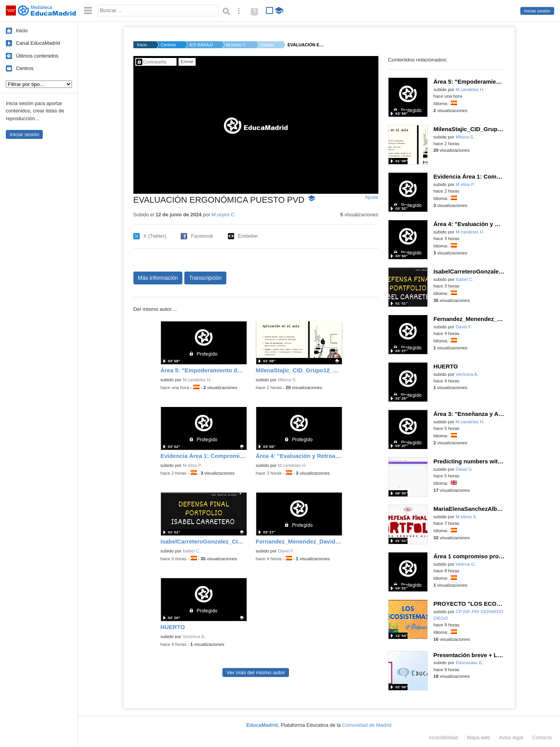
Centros (25, 68)
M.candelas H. (197, 380)
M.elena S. (466, 517)
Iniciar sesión (537, 11)
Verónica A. (194, 637)
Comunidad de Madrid (367, 725)
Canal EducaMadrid (38, 43)
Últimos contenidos (37, 56)
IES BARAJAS (201, 45)
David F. (286, 551)
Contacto (542, 737)
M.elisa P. (192, 465)
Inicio (22, 31)
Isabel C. (192, 551)
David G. (465, 469)
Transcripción (205, 278)
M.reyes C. (237, 45)
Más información (158, 278)
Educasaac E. (470, 663)
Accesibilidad (443, 737)
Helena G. (466, 564)
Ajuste (371, 197)
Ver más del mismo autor (255, 672)
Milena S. (287, 380)
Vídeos (267, 45)
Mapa (479, 737)
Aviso (511, 737)
